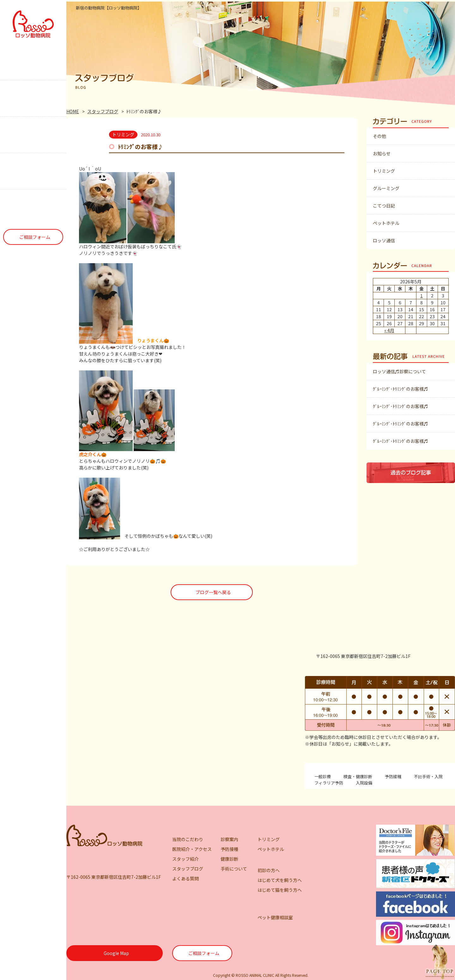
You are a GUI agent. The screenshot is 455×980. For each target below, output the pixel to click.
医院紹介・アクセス (192, 849)
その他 (379, 136)
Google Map (116, 953)
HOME (73, 111)
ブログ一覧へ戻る (213, 592)
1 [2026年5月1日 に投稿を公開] (422, 295)
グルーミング (386, 188)
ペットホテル (386, 223)
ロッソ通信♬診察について (399, 371)
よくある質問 (185, 878)
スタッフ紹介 (185, 859)
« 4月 (389, 330)
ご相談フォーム (35, 237)
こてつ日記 (384, 206)
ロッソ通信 (384, 240)
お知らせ (382, 153)
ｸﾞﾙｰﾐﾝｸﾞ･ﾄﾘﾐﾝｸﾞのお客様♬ (400, 389)
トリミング (384, 171)
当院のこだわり (188, 839)
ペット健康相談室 (275, 917)
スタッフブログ (103, 111)
